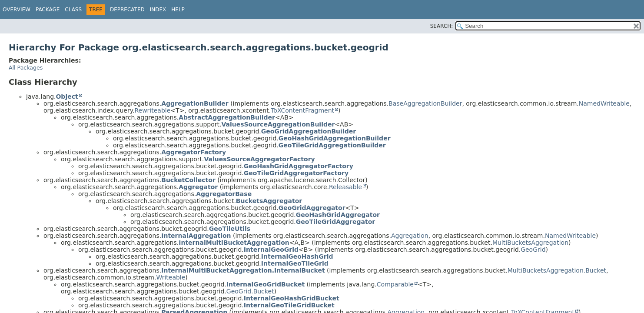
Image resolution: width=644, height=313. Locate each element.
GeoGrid (533, 250)
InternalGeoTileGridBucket (289, 305)
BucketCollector (188, 180)
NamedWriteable (604, 103)
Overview (17, 10)
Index (158, 10)
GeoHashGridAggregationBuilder (335, 138)
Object (67, 97)
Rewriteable (152, 110)
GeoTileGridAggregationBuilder (332, 145)
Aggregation (410, 236)
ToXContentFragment (302, 110)
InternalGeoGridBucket (266, 284)
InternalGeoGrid (271, 250)
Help (178, 10)
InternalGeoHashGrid (297, 256)
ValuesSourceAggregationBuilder (278, 124)
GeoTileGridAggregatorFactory (296, 173)
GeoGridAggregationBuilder (309, 131)
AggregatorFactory (194, 152)
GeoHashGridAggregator (338, 215)
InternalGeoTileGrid (295, 263)
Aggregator (198, 187)
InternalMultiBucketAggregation (234, 243)
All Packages (26, 68)
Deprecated (127, 10)
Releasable (345, 187)
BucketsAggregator (269, 201)
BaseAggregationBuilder (425, 103)
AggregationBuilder (195, 103)
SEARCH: (442, 26)
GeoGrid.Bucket (250, 291)
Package (48, 10)
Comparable (395, 284)
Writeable (171, 277)
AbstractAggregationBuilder (227, 117)
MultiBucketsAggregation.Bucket (557, 270)
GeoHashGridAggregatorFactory (299, 166)
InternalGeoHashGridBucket (292, 298)
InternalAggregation (196, 236)
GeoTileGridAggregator (335, 222)
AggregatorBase (224, 194)
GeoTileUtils (230, 229)
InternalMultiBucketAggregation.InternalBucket (243, 270)
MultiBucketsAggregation (530, 243)
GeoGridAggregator (312, 208)
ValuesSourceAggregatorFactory (259, 159)
